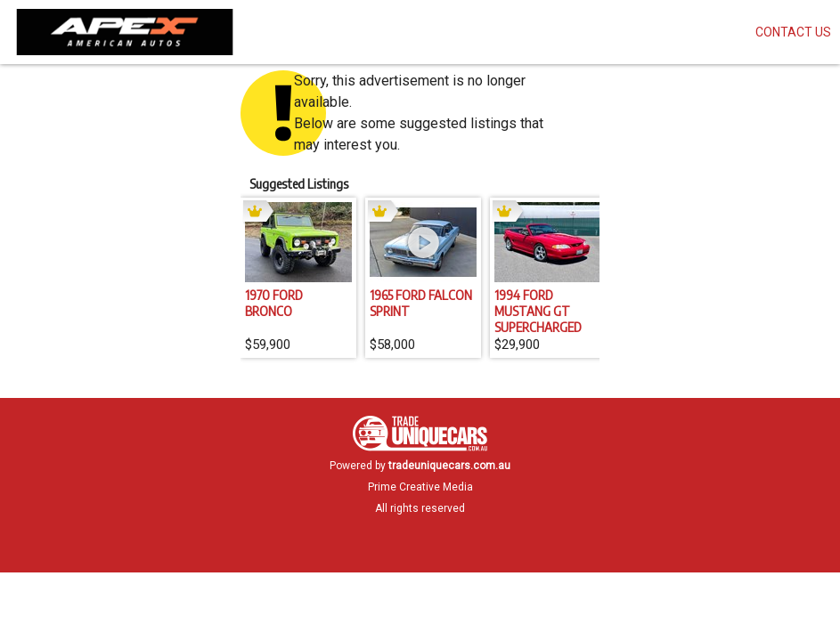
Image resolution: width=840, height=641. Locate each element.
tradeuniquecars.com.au (449, 466)
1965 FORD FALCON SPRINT (421, 303)
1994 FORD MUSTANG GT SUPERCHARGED (538, 311)
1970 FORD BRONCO (274, 303)
